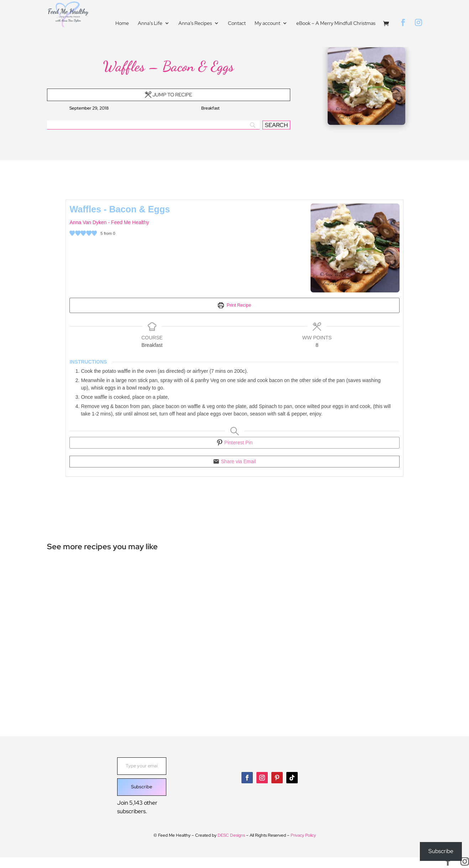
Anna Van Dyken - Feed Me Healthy (109, 222)
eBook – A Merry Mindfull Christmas (336, 24)
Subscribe (142, 787)
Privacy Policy (303, 835)
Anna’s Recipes (195, 24)
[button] (72, 234)
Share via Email (234, 461)
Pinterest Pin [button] (234, 443)
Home (122, 24)
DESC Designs (231, 835)
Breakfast (210, 108)
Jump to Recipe (169, 95)
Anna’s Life (150, 24)
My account (267, 24)
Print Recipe (234, 305)
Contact (237, 24)
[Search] (153, 125)
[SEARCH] (276, 125)
